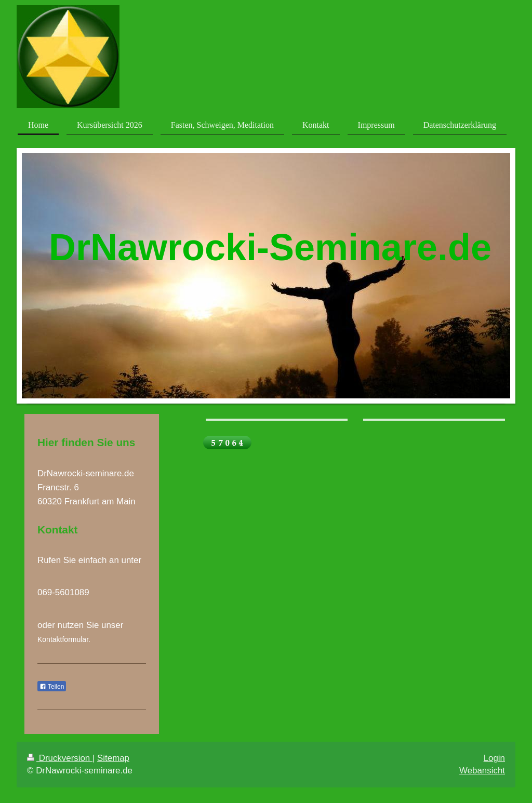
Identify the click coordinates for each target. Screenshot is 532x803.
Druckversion (60, 758)
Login (494, 758)
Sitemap (113, 758)
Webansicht (482, 771)
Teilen (52, 687)
